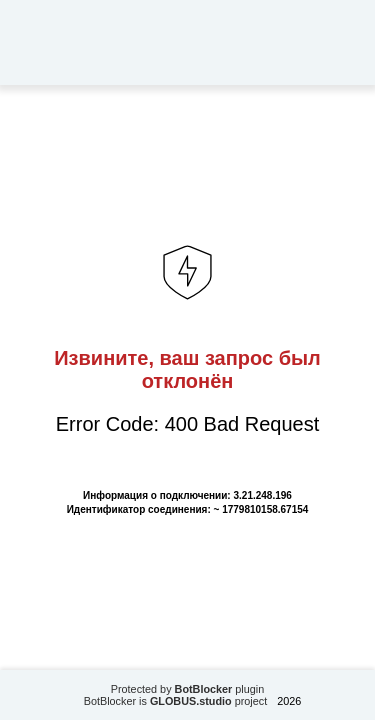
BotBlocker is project (176, 701)
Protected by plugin (188, 689)
